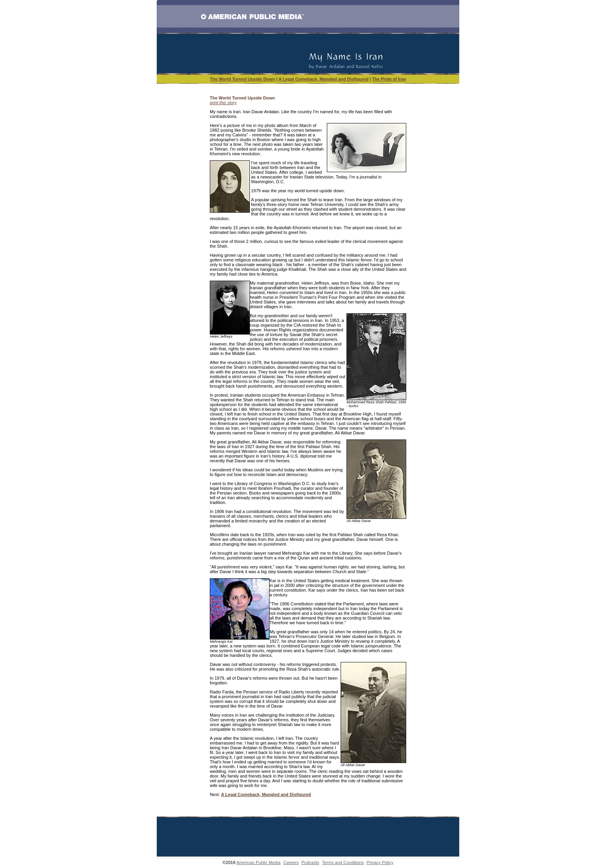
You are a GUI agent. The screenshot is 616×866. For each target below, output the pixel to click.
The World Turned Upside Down (242, 79)
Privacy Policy (380, 862)
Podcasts (310, 862)
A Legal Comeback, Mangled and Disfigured (324, 79)
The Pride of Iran (389, 79)
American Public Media (259, 862)
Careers (291, 862)
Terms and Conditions (343, 862)
